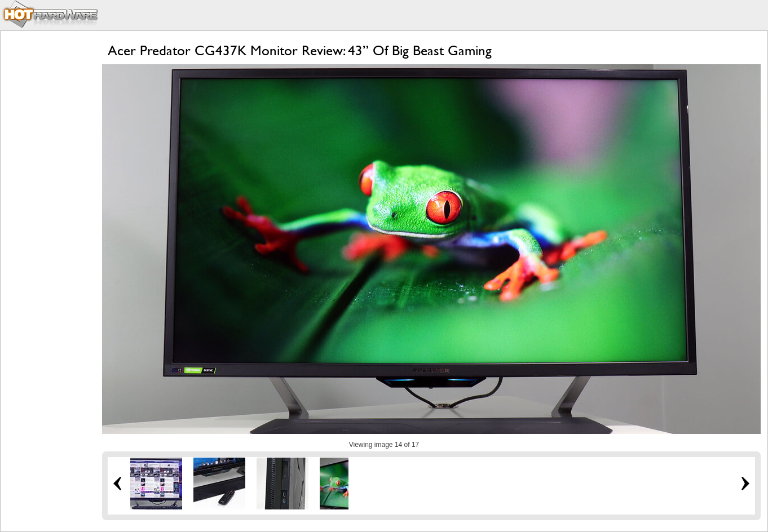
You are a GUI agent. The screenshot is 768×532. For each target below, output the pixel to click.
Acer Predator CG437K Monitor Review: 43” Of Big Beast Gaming (300, 50)
